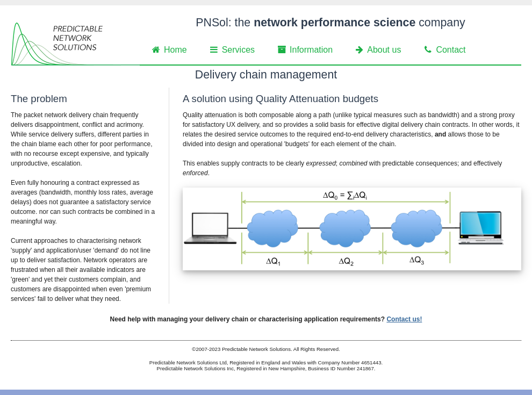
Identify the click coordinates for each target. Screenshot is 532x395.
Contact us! (404, 319)
